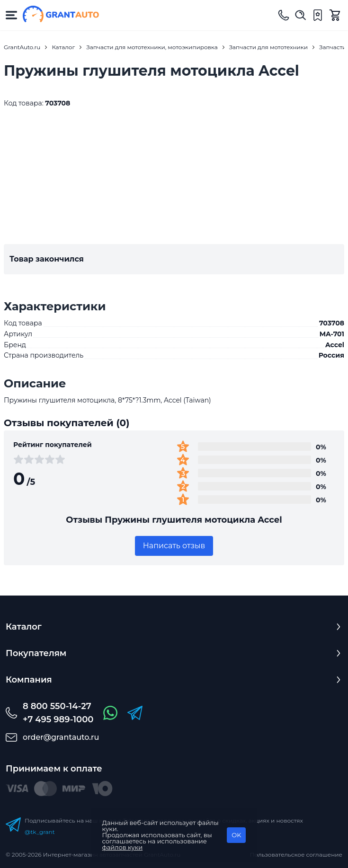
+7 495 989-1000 (58, 719)
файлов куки (123, 847)
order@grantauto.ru (61, 737)
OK (236, 835)
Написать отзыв (174, 546)
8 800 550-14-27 (57, 706)
